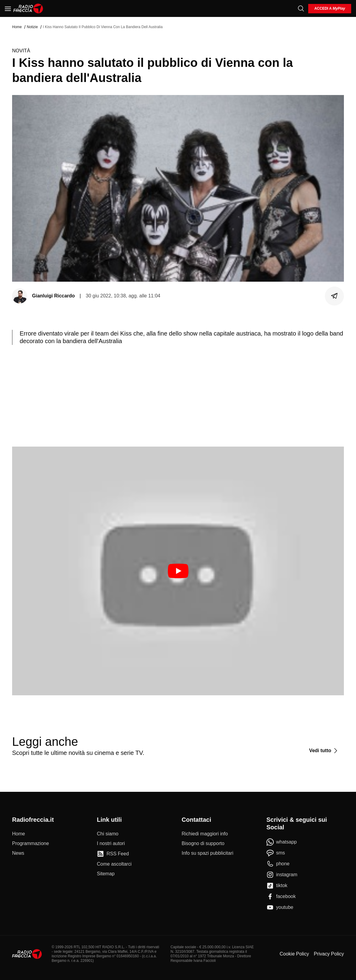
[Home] (28, 8)
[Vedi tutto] (324, 751)
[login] (330, 9)
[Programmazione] (31, 844)
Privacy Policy (329, 954)
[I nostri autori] (111, 844)
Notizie (32, 27)
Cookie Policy (294, 954)
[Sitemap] (106, 874)
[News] (18, 853)
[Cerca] (301, 8)
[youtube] (280, 907)
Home (17, 27)
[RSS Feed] (113, 854)
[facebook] (281, 896)
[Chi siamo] (108, 834)
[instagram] (282, 875)
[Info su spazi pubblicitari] (208, 853)
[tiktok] (277, 886)
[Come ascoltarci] (114, 864)
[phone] (278, 864)
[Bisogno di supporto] (203, 844)
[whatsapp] (282, 842)
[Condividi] (335, 296)
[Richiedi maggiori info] (205, 834)
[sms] (276, 853)
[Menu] (8, 8)
